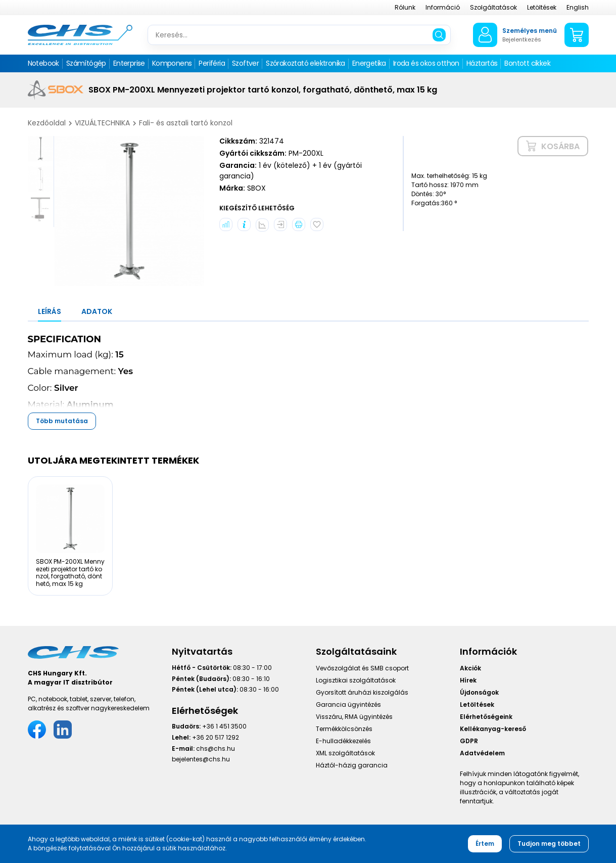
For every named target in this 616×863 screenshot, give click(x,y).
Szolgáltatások (493, 7)
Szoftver (245, 63)
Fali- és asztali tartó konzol (186, 123)
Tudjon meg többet (549, 844)
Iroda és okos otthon (426, 63)
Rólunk (405, 7)
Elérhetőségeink (486, 717)
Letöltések (542, 7)
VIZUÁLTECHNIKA (102, 123)
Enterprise (129, 63)
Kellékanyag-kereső (493, 729)
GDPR (469, 741)
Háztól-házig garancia (352, 765)
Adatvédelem (482, 753)
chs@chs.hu (216, 748)
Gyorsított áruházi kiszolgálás (362, 692)
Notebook (43, 63)
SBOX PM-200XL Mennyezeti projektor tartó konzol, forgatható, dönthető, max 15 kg (70, 572)
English (578, 7)
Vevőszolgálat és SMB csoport (362, 668)
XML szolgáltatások (345, 753)
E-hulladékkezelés (343, 741)
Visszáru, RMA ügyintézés (354, 717)
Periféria (212, 63)
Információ (443, 7)
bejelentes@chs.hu (201, 759)
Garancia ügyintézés (348, 705)
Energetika (369, 63)
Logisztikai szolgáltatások (356, 680)
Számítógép (86, 63)
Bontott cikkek (527, 63)
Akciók (470, 668)
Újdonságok (479, 692)
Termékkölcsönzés (344, 729)
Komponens (172, 63)
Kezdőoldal (47, 123)
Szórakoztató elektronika (305, 63)
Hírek (468, 680)
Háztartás (482, 63)
